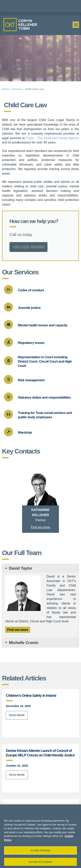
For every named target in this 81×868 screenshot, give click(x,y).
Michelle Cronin (24, 651)
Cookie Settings (40, 855)
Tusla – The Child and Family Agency (53, 147)
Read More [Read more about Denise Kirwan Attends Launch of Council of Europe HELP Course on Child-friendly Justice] (17, 783)
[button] (76, 25)
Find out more (40, 536)
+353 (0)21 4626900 (28, 256)
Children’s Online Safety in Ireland (31, 704)
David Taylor (21, 577)
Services (17, 98)
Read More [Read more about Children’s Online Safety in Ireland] (17, 724)
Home (6, 98)
